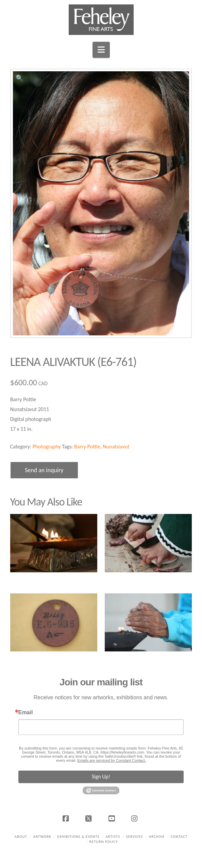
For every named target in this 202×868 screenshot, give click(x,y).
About (21, 837)
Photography (47, 447)
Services (134, 837)
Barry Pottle (87, 447)
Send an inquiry (44, 470)
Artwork (42, 837)
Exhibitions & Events (79, 837)
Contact (179, 837)
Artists (113, 837)
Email (26, 713)
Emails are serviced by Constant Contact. (112, 760)
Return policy (104, 842)
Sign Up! (101, 777)
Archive (157, 837)
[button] (101, 50)
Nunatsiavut (116, 447)
